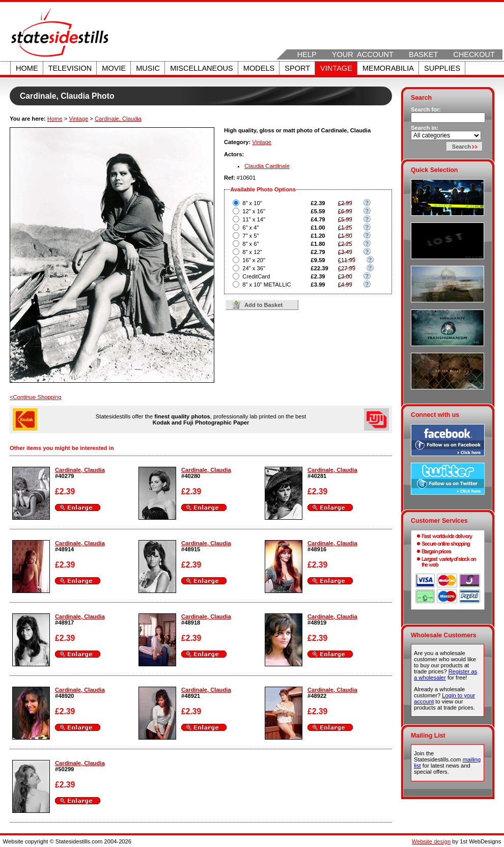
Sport (297, 68)
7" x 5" (250, 236)
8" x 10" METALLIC (267, 285)
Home (27, 68)
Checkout (474, 54)
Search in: (425, 128)
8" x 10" (252, 203)
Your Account (363, 54)
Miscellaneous (202, 68)
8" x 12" (252, 252)
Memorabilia (388, 68)
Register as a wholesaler (445, 674)
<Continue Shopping (36, 397)
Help (307, 54)
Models (259, 68)
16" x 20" (254, 260)
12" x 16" (254, 211)
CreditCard (256, 276)
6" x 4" (250, 228)
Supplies (442, 68)
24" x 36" (254, 268)
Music (148, 68)
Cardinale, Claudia (118, 119)
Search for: (426, 109)
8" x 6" (250, 244)
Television (70, 68)
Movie (114, 68)
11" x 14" (254, 219)
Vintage (336, 68)
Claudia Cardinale (267, 166)
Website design (431, 841)
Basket (423, 54)
